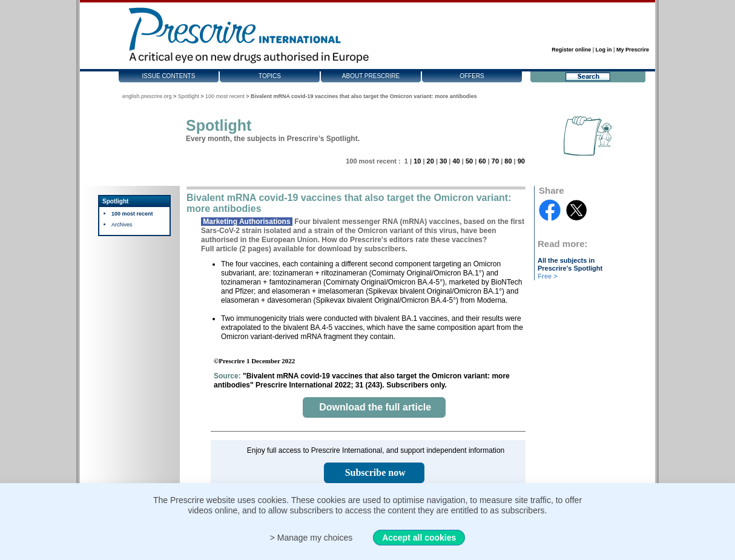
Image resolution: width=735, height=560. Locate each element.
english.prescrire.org (147, 96)
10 (417, 161)
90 (521, 161)
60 (482, 161)
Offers (472, 76)
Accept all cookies (419, 538)
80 (508, 161)
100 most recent (225, 96)
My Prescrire (633, 50)
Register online (571, 50)
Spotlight (189, 96)
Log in (604, 50)
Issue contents (169, 76)
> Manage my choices (311, 538)
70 (495, 161)
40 (456, 161)
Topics (270, 76)
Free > (548, 276)
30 (443, 161)
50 (469, 161)
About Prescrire (371, 76)
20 (430, 161)
